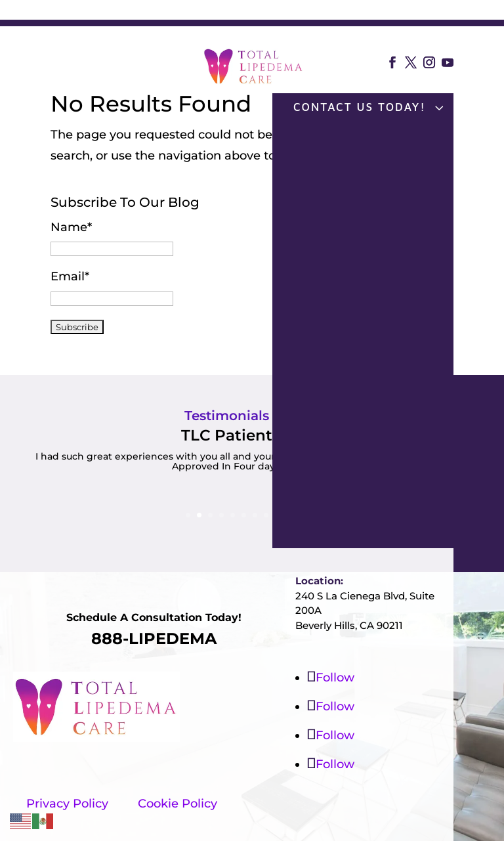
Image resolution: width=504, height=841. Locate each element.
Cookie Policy (178, 804)
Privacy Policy (67, 804)
